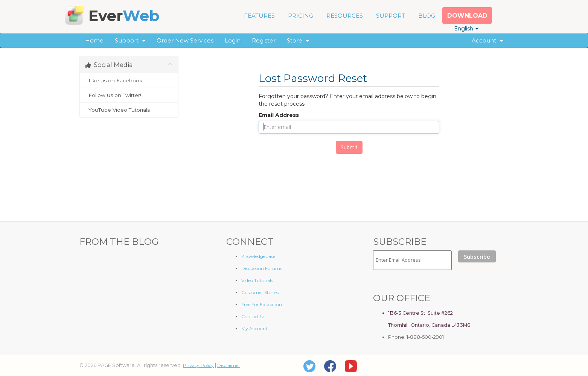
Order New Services (185, 40)
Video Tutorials (257, 280)
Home (94, 40)
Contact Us (253, 316)
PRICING (301, 16)
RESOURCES (345, 16)
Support (130, 40)
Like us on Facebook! (129, 80)
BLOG (427, 16)
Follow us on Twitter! (129, 95)
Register (264, 40)
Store (298, 40)
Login (233, 40)
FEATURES (259, 16)
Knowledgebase (258, 256)
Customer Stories (260, 292)
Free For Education (262, 304)
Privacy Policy (198, 365)
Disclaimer (229, 365)
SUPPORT (391, 16)
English (466, 29)
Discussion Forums (262, 268)
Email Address (279, 115)
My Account (254, 328)
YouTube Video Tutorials (129, 110)
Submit (349, 147)
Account (487, 40)
